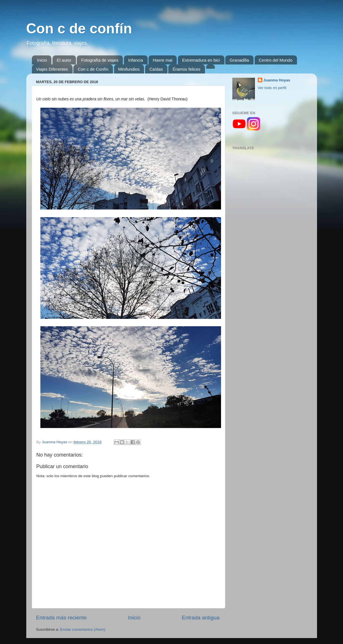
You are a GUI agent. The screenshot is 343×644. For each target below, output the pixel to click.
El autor (64, 60)
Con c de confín (79, 29)
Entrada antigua (201, 618)
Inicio (42, 60)
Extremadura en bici (201, 60)
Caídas (156, 69)
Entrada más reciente (62, 618)
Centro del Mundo (276, 60)
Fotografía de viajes (100, 60)
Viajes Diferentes (52, 69)
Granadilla (239, 60)
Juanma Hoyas (277, 80)
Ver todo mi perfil (272, 88)
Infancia (136, 60)
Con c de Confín (93, 69)
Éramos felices (186, 69)
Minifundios (129, 69)
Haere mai (162, 60)
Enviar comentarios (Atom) (83, 629)
